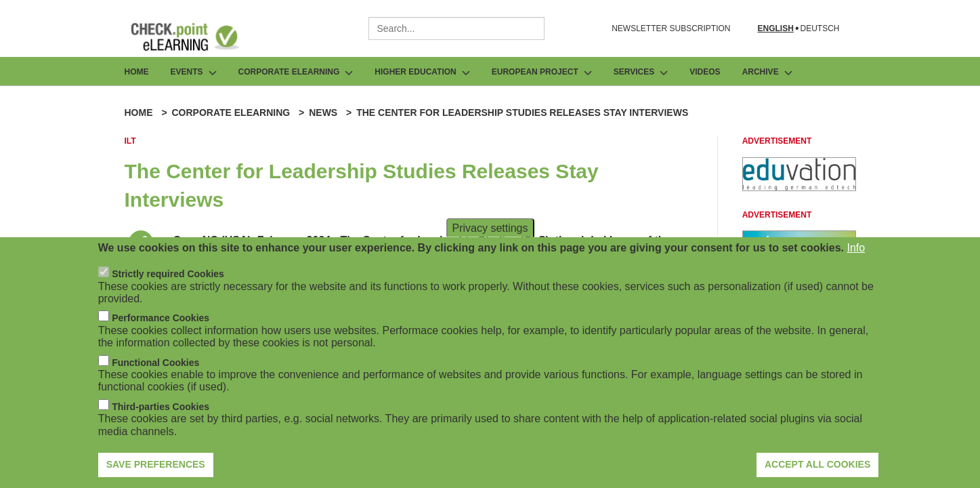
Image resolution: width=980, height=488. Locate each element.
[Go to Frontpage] (195, 37)
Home (137, 72)
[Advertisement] (799, 187)
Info (856, 261)
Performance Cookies (161, 332)
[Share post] (141, 243)
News (323, 113)
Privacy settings (490, 242)
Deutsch (819, 29)
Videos (705, 72)
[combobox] (456, 28)
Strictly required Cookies (168, 288)
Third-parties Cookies (161, 420)
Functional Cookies (155, 376)
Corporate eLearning (231, 113)
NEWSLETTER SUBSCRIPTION (671, 28)
